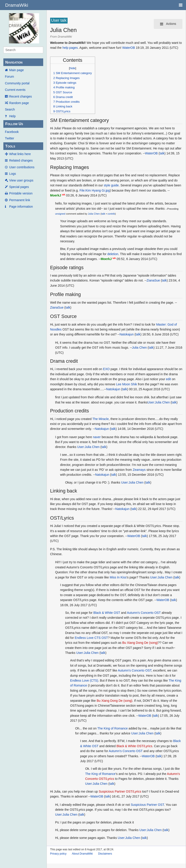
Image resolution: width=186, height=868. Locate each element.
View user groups (21, 180)
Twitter (10, 138)
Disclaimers (105, 854)
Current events (15, 90)
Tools (10, 146)
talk (162, 153)
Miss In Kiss (118, 577)
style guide (111, 185)
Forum (9, 77)
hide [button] (73, 68)
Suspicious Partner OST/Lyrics (120, 791)
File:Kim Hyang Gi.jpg (95, 190)
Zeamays (139, 470)
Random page (19, 103)
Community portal (17, 83)
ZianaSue (153, 280)
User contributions (22, 167)
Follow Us (14, 124)
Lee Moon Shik (127, 384)
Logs (13, 174)
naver (97, 437)
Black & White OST (107, 613)
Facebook (12, 132)
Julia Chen (94, 214)
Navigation (14, 62)
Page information (21, 207)
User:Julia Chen (159, 402)
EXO (106, 369)
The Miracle (101, 419)
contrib (111, 214)
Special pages (19, 187)
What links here (20, 154)
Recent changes (20, 96)
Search (10, 109)
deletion (113, 254)
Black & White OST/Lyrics (135, 746)
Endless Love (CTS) (84, 680)
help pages (70, 48)
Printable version (21, 193)
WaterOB (129, 48)
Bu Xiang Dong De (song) (140, 643)
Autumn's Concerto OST (144, 613)
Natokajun (127, 334)
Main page (16, 70)
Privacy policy (58, 854)
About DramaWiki (82, 854)
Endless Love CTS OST (91, 638)
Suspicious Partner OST (147, 805)
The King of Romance (112, 728)
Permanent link (20, 200)
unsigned (60, 214)
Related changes (21, 160)
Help (12, 116)
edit (168, 379)
